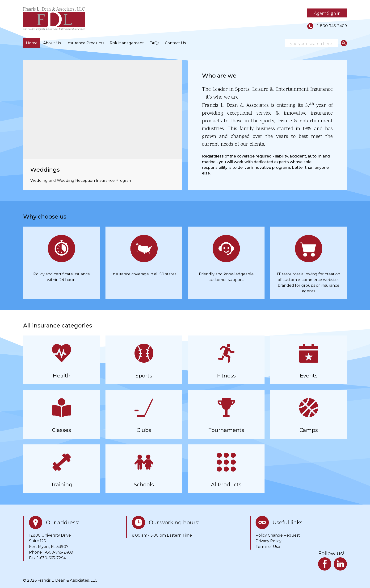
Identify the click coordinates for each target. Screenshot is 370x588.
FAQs (154, 43)
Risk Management (127, 43)
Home (32, 43)
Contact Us (175, 43)
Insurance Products (85, 43)
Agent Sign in (327, 13)
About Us (52, 43)
